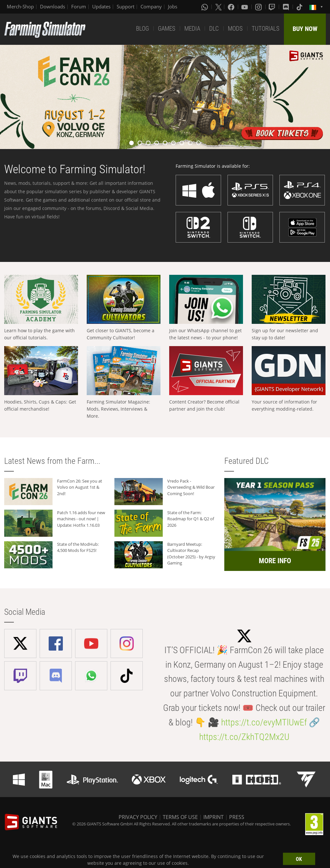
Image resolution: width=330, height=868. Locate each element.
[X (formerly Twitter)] (218, 7)
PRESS (237, 817)
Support (126, 6)
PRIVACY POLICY (138, 817)
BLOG (142, 29)
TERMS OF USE (180, 817)
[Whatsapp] (205, 7)
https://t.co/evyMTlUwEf (264, 722)
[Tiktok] (300, 7)
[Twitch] (273, 7)
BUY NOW (305, 29)
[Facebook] (232, 7)
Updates (101, 6)
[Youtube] (245, 7)
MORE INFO (275, 561)
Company (151, 6)
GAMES (167, 29)
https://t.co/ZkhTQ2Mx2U (244, 737)
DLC (214, 29)
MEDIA (192, 29)
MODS (235, 29)
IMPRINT (214, 817)
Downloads (53, 6)
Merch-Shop (20, 6)
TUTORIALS (266, 29)
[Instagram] (259, 7)
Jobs (173, 6)
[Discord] (286, 7)
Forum (79, 6)
